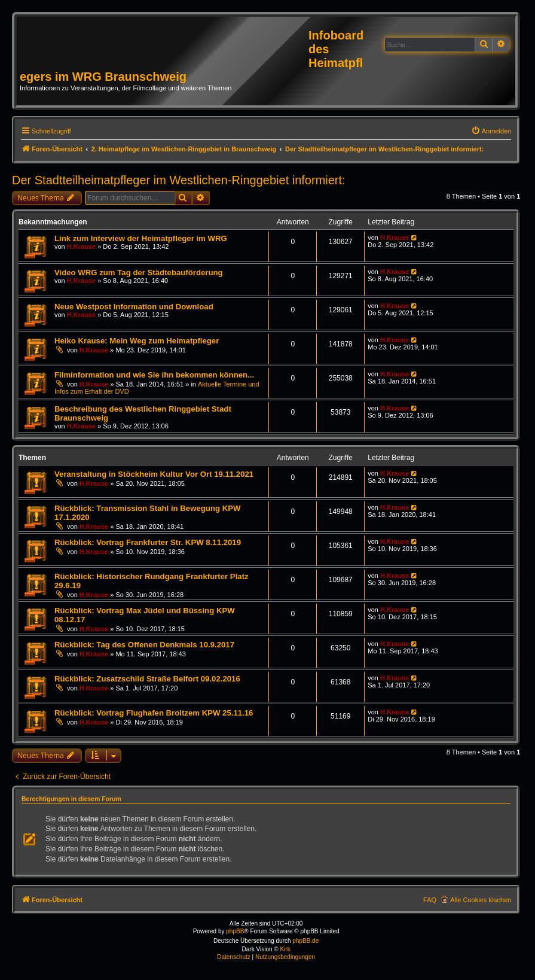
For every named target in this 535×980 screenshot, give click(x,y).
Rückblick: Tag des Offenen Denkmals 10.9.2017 (144, 645)
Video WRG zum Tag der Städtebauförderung (139, 273)
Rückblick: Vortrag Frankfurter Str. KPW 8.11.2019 (148, 542)
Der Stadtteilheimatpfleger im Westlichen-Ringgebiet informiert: (179, 180)
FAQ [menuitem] (430, 900)
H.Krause (81, 246)
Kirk (285, 949)
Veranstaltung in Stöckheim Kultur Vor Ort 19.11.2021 (154, 474)
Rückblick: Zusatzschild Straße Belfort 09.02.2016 (147, 679)
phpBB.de (305, 941)
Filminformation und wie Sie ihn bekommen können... (154, 375)
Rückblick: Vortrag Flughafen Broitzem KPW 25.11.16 (154, 713)
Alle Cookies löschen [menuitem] (481, 900)
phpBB (235, 931)
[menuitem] (491, 131)
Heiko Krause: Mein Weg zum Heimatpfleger (137, 341)
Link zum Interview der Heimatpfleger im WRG (141, 238)
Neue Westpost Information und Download (134, 307)
